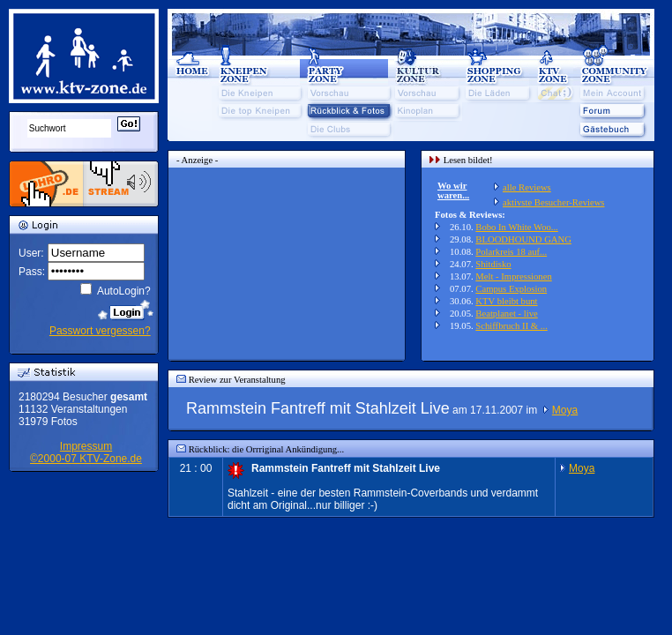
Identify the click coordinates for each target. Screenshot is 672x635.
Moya (565, 410)
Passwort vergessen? (100, 331)
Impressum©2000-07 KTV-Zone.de (86, 452)
